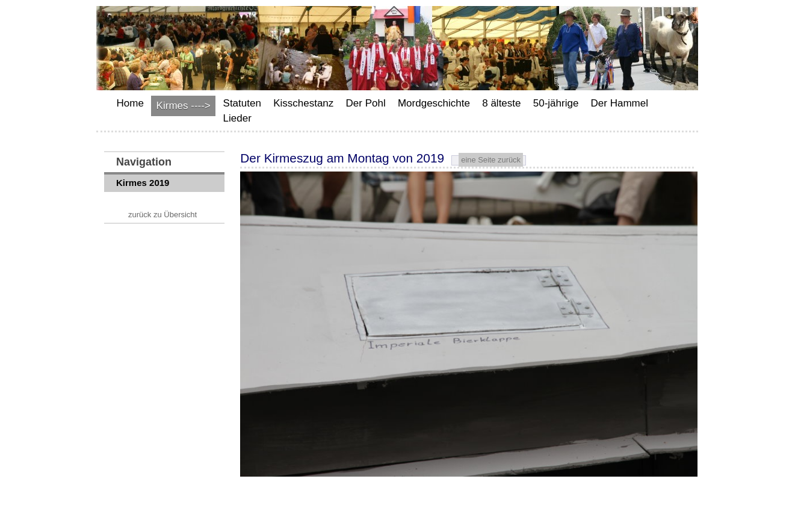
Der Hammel (620, 103)
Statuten (242, 103)
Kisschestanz (303, 103)
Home (130, 103)
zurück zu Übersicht (162, 215)
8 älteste (501, 103)
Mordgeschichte (434, 103)
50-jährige (556, 103)
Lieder (237, 118)
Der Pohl (366, 103)
